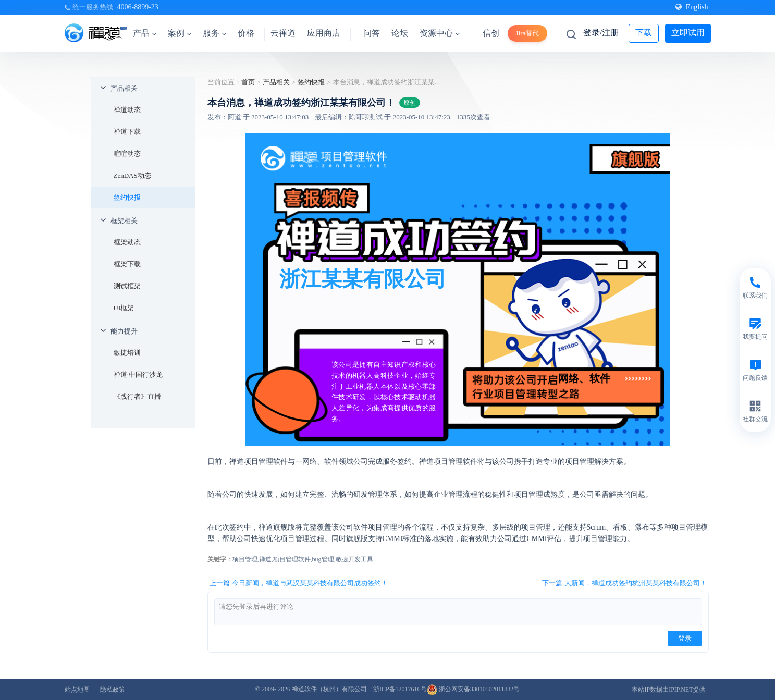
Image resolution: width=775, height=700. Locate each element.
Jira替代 (528, 33)
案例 (180, 33)
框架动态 (127, 242)
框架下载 (127, 264)
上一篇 (299, 583)
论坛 (400, 33)
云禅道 (283, 33)
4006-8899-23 (138, 7)
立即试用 (688, 33)
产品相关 (124, 88)
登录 (685, 638)
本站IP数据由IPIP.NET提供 (668, 690)
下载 (644, 33)
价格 (246, 33)
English (692, 7)
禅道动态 (127, 110)
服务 (214, 33)
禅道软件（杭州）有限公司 (329, 689)
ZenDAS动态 (132, 175)
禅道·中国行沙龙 (138, 374)
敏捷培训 (127, 353)
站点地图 (77, 690)
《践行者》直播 (137, 396)
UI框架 (124, 308)
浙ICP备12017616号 (400, 689)
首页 (248, 82)
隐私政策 (113, 690)
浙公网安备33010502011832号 (473, 689)
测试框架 (127, 286)
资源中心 (440, 33)
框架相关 (124, 221)
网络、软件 (584, 378)
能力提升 (124, 331)
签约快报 (127, 197)
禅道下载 (127, 132)
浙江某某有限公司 (363, 279)
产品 (145, 33)
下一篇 (624, 583)
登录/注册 (601, 33)
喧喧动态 (127, 153)
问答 (372, 33)
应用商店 (324, 33)
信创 (491, 33)
